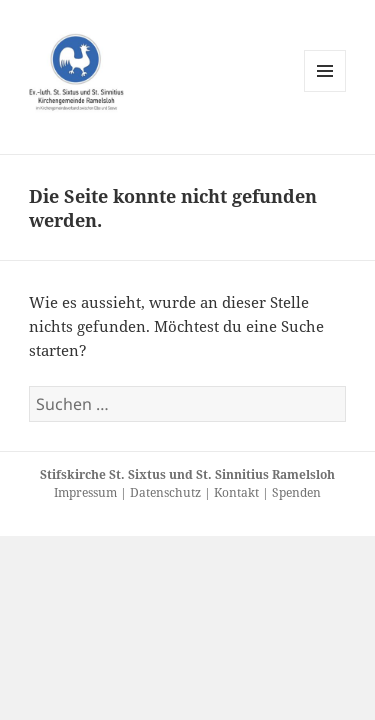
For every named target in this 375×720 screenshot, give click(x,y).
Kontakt (238, 492)
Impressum (87, 492)
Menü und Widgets (325, 91)
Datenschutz (167, 492)
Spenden (296, 492)
